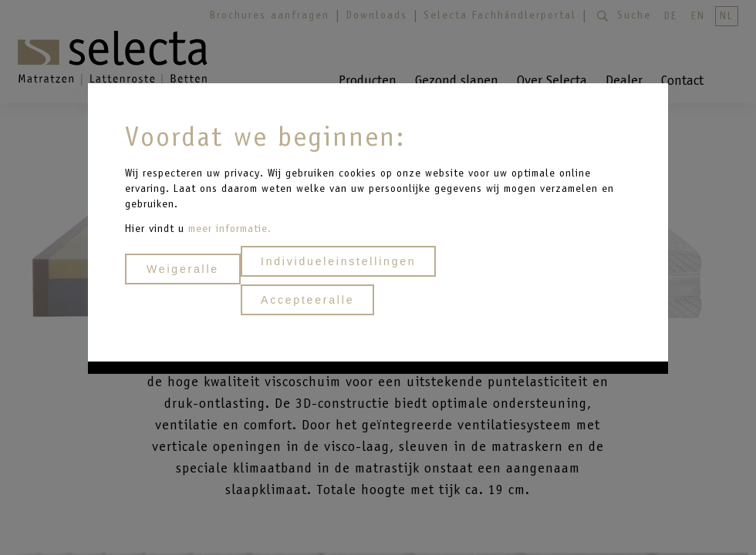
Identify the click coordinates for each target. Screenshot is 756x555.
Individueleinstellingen (338, 261)
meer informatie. (230, 229)
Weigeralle (183, 269)
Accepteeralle (307, 300)
